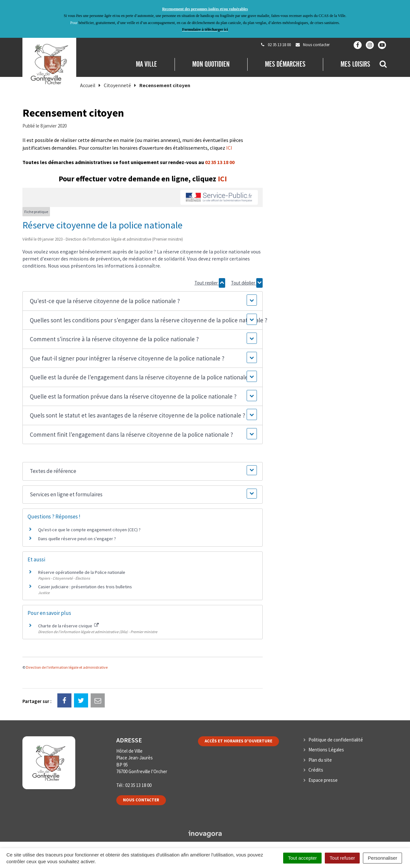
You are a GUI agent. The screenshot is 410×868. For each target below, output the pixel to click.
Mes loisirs (355, 64)
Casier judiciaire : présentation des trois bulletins (85, 587)
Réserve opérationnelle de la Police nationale (82, 572)
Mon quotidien (211, 64)
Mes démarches (285, 64)
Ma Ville (146, 64)
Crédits (316, 770)
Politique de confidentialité (336, 740)
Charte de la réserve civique (68, 626)
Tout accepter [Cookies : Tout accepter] (302, 858)
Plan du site (320, 760)
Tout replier (210, 283)
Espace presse (323, 780)
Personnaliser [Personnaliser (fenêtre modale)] (382, 858)
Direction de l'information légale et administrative (67, 667)
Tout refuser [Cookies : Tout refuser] (342, 858)
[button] (142, 301)
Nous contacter (141, 800)
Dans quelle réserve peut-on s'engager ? (77, 539)
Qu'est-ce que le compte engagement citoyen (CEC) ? (89, 530)
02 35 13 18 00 (220, 162)
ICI (229, 148)
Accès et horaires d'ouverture (238, 741)
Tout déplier (247, 283)
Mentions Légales (326, 750)
